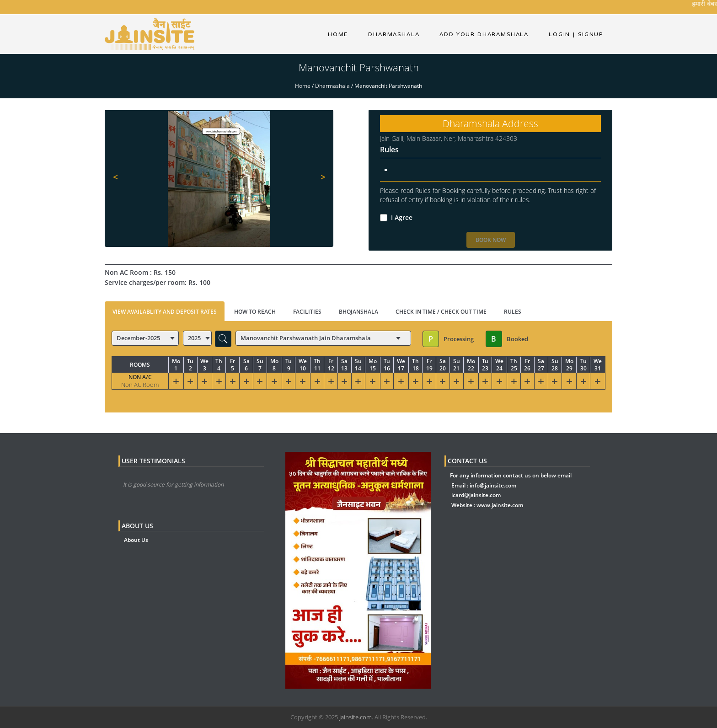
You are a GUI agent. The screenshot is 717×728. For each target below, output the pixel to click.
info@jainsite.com (493, 485)
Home (338, 34)
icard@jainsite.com (476, 495)
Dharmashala (332, 86)
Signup (588, 34)
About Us (136, 540)
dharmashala (394, 34)
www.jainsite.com (500, 505)
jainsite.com (356, 717)
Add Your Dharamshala (484, 34)
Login (559, 34)
